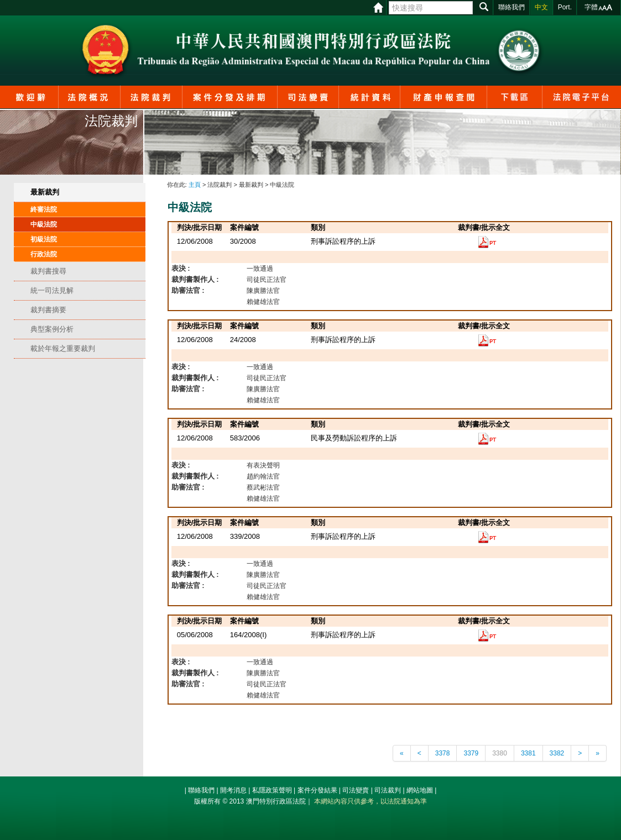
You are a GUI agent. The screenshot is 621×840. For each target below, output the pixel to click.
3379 (471, 753)
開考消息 (233, 790)
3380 (500, 753)
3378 (443, 753)
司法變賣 (356, 790)
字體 (591, 7)
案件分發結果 (317, 790)
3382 (557, 753)
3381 (528, 753)
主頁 (195, 185)
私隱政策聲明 (272, 790)
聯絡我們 (201, 790)
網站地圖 (420, 790)
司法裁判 (388, 790)
